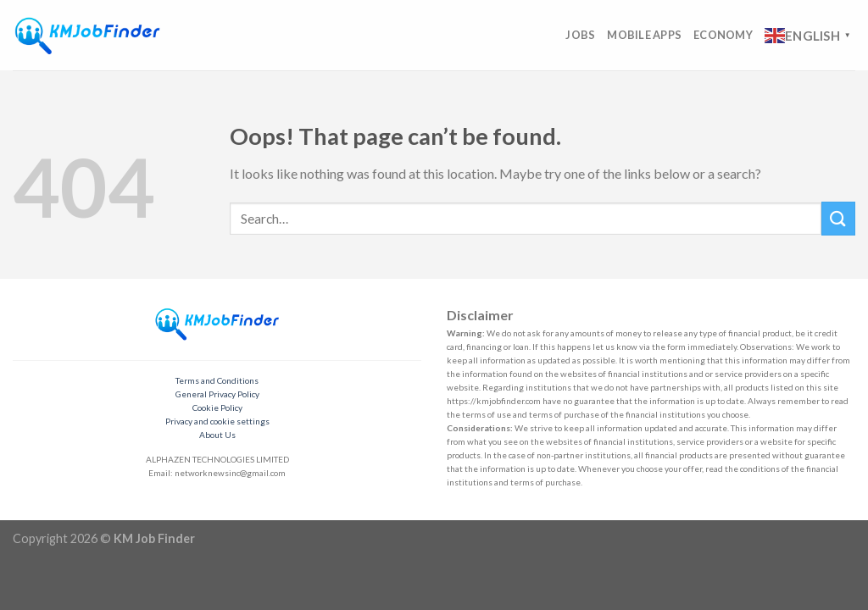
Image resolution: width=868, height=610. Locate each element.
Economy (723, 35)
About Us (217, 435)
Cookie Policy (217, 408)
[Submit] (838, 218)
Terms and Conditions (217, 380)
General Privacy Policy (217, 394)
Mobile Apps (644, 35)
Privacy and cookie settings (217, 421)
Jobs (580, 35)
